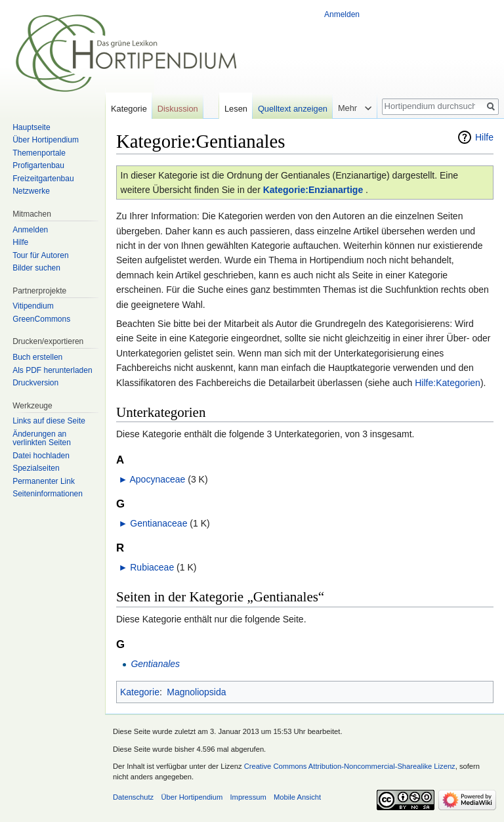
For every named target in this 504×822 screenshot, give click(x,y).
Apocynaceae (157, 479)
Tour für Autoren (40, 255)
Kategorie (140, 692)
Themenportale (39, 153)
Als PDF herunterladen (52, 370)
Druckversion (35, 383)
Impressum (248, 797)
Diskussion (178, 109)
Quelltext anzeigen (293, 109)
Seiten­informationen (48, 494)
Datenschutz (133, 797)
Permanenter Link (44, 481)
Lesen (236, 109)
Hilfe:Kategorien (448, 383)
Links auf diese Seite (49, 421)
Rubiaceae (152, 567)
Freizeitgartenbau (43, 179)
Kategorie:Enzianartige (313, 190)
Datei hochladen (41, 456)
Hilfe (484, 137)
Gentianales (155, 664)
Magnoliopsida (196, 692)
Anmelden (342, 14)
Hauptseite (31, 127)
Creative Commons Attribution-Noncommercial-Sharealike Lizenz (350, 766)
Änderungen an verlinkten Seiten (42, 439)
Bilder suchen (36, 268)
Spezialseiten (36, 468)
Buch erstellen (37, 357)
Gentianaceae (158, 523)
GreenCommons (41, 319)
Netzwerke (31, 191)
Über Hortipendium (46, 140)
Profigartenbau (38, 165)
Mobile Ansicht (297, 797)
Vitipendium (33, 306)
